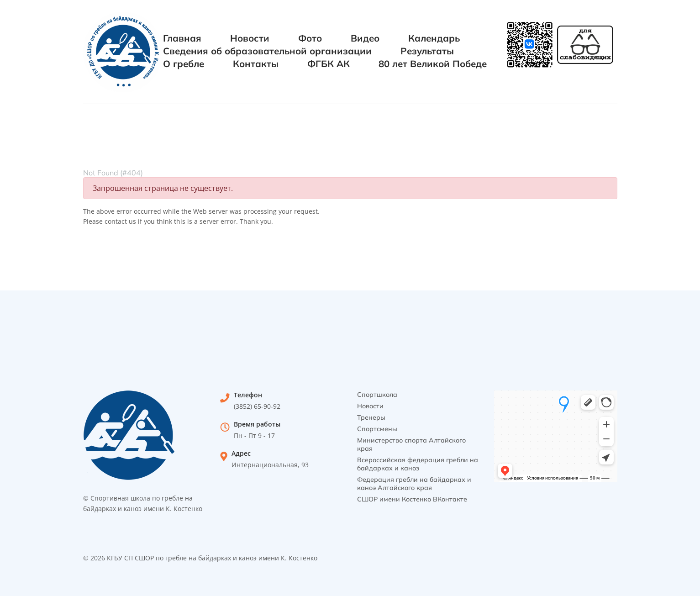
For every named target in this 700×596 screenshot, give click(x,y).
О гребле (184, 64)
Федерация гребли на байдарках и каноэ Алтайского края (414, 484)
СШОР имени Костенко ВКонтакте (412, 499)
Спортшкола (377, 395)
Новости (250, 38)
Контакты (256, 64)
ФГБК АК (329, 64)
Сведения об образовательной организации (267, 51)
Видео (365, 38)
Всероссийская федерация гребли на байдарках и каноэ (418, 464)
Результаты (427, 51)
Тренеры (371, 417)
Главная (182, 38)
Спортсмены (377, 429)
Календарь (434, 38)
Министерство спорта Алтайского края (411, 444)
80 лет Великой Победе (433, 64)
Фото (310, 38)
